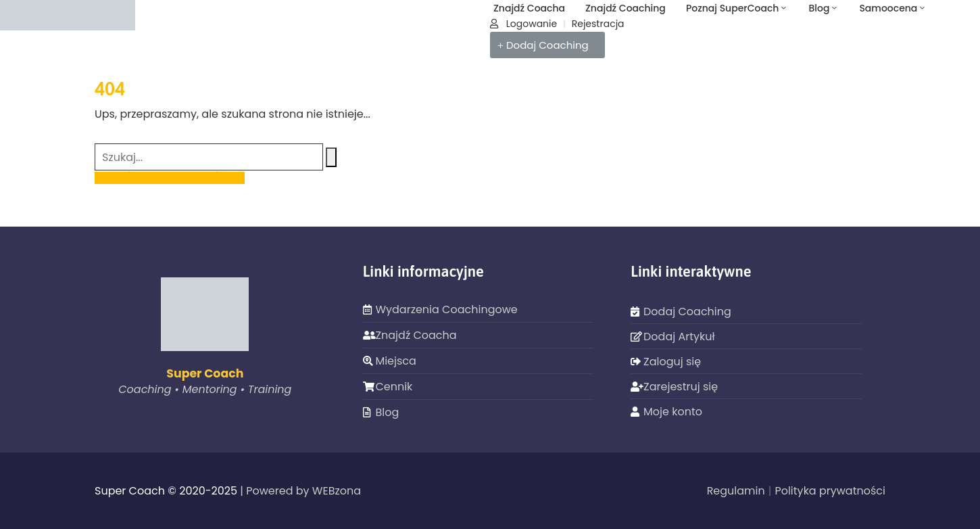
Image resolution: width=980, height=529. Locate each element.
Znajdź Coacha (529, 8)
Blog (824, 8)
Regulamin (736, 491)
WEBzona (337, 491)
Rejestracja (598, 24)
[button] (547, 45)
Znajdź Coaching (626, 8)
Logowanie (523, 24)
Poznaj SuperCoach (737, 8)
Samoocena (893, 8)
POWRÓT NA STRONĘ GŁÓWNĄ (170, 178)
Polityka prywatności (830, 491)
